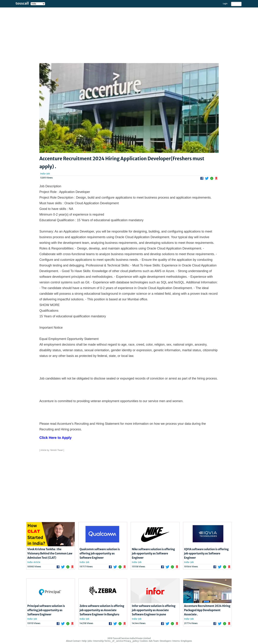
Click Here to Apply (55, 438)
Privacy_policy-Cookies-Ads (138, 641)
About (69, 641)
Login (225, 4)
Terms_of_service (114, 641)
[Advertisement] (106, 32)
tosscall (22, 3)
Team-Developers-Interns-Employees (173, 641)
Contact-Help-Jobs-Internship (88, 641)
